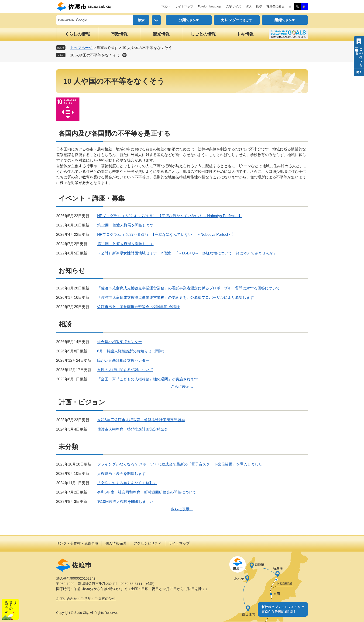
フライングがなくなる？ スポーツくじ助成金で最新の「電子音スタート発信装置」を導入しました (180, 464)
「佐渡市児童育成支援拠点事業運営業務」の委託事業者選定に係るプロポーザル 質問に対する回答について (189, 288)
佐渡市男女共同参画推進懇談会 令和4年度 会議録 (138, 307)
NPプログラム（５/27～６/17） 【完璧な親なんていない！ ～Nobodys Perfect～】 (166, 235)
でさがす (189, 20)
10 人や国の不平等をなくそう (95, 55)
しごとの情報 (203, 34)
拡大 (249, 7)
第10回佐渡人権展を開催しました (125, 502)
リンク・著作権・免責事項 (77, 543)
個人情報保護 (116, 543)
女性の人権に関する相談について (125, 370)
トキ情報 (245, 34)
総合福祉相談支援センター (120, 342)
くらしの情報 (77, 34)
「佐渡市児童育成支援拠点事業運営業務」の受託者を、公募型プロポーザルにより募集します (175, 297)
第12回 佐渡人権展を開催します (125, 225)
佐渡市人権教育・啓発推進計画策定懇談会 (133, 429)
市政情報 (119, 34)
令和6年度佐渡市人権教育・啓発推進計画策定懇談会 (141, 420)
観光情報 (161, 34)
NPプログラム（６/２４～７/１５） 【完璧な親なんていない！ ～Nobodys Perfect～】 (170, 216)
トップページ (81, 48)
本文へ (166, 6)
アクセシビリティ (148, 543)
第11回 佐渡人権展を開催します (125, 244)
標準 (259, 6)
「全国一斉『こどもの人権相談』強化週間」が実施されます (148, 379)
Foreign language (210, 6)
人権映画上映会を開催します (121, 474)
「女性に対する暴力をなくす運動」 (127, 483)
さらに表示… (182, 387)
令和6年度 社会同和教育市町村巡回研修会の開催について (147, 492)
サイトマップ (184, 6)
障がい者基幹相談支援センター (123, 360)
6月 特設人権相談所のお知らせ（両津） (132, 351)
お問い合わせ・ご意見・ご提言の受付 (86, 599)
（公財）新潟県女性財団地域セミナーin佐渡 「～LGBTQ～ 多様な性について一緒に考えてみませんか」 (187, 253)
